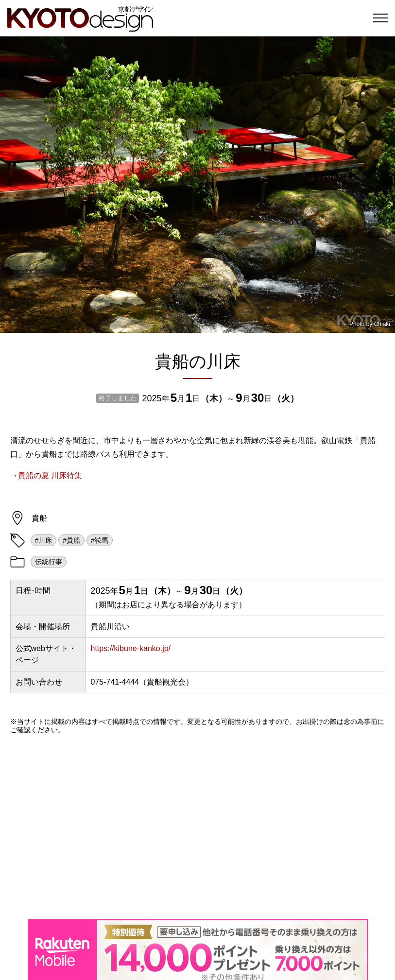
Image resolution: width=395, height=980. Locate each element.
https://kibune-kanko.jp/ (131, 648)
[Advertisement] (198, 826)
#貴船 (71, 540)
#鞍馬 (100, 540)
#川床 (44, 540)
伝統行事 (49, 562)
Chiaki (382, 324)
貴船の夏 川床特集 (50, 475)
